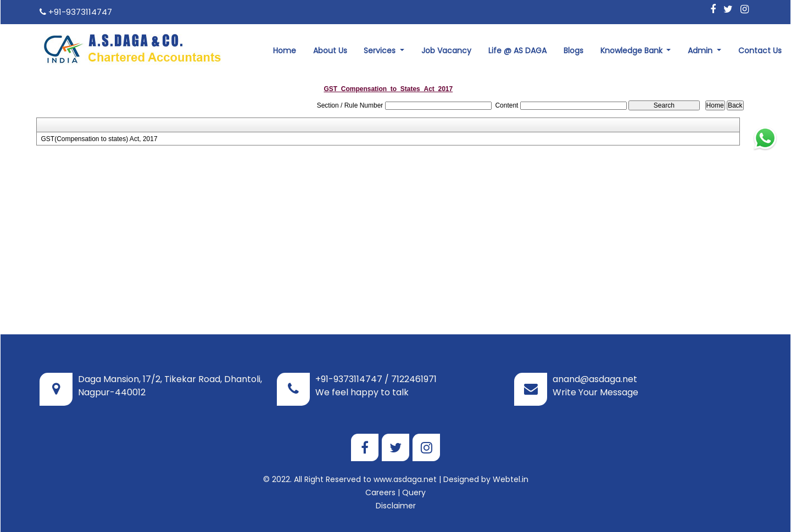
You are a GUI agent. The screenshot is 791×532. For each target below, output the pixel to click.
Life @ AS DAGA (517, 51)
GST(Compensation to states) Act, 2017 (99, 139)
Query (414, 492)
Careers (380, 492)
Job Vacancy (446, 51)
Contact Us (760, 51)
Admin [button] (701, 51)
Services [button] (381, 51)
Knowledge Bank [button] (633, 51)
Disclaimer (396, 506)
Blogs (573, 51)
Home (285, 51)
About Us (330, 51)
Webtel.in (511, 479)
